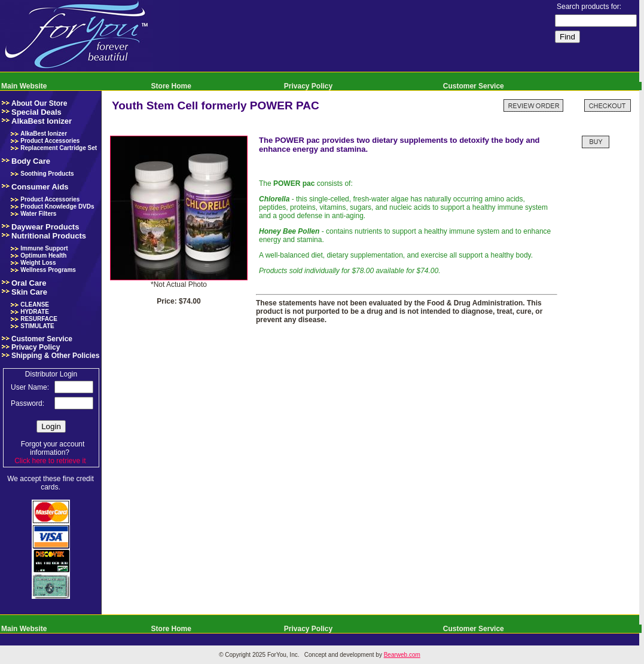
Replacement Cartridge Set (59, 148)
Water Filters (38, 214)
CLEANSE (35, 305)
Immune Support (44, 248)
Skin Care (29, 292)
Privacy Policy (308, 86)
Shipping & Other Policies (55, 356)
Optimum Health (43, 255)
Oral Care (29, 283)
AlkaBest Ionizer (42, 121)
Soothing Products (47, 174)
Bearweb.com (402, 655)
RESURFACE (39, 319)
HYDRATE (35, 312)
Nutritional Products (49, 236)
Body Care (31, 161)
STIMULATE (37, 326)
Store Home (171, 86)
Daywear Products (45, 227)
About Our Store (39, 103)
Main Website (24, 86)
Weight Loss (38, 263)
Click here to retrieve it (50, 461)
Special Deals (36, 112)
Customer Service (474, 86)
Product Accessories (50, 141)
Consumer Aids (40, 187)
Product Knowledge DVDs (57, 206)
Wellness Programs (48, 270)
